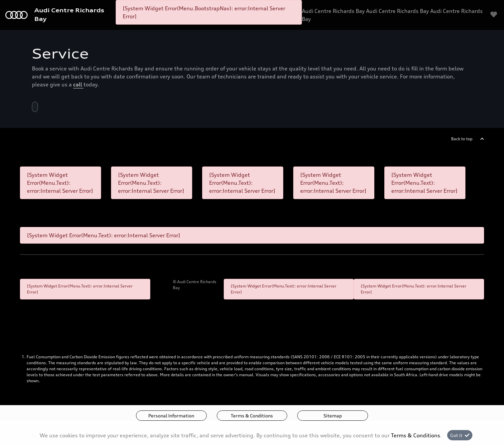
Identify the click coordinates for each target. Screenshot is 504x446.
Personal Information (171, 416)
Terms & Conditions (252, 416)
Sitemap (333, 416)
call (78, 84)
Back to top (462, 139)
